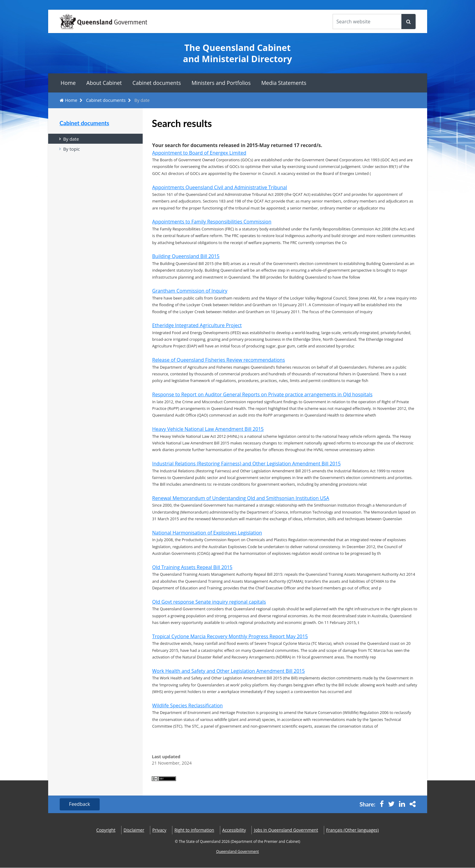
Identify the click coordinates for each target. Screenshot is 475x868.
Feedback (80, 804)
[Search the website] (367, 22)
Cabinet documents (157, 83)
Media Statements (284, 83)
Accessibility (234, 830)
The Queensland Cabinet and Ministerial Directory (237, 53)
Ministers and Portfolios (221, 83)
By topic (72, 149)
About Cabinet (104, 83)
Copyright (106, 830)
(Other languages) (353, 830)
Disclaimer (134, 830)
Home (68, 83)
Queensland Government (237, 852)
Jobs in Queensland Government (286, 830)
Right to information (194, 830)
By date (71, 139)
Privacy (159, 830)
